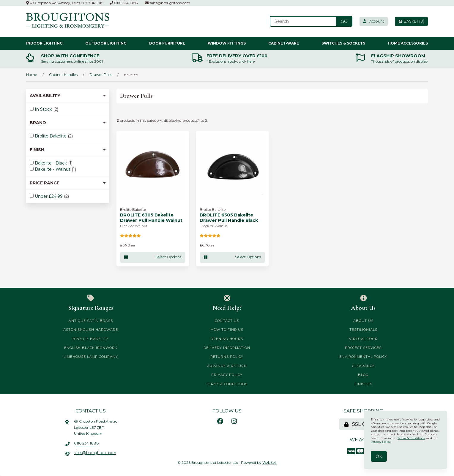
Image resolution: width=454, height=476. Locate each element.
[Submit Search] (342, 21)
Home (31, 74)
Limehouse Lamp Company (91, 357)
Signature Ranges (91, 303)
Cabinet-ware (284, 43)
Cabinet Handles (62, 74)
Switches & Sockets (343, 43)
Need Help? (227, 303)
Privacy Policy (227, 375)
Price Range (68, 183)
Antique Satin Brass (91, 320)
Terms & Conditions (227, 384)
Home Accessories (408, 43)
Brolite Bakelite (51, 136)
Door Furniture (167, 43)
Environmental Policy (363, 357)
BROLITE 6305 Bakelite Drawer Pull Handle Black (228, 218)
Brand (68, 123)
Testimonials (363, 330)
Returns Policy (227, 357)
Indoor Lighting (44, 43)
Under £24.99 (49, 196)
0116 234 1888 (124, 3)
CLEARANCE (363, 366)
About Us (363, 303)
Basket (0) (411, 21)
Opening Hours (227, 339)
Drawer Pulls (99, 74)
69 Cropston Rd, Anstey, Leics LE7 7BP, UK (64, 3)
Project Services (363, 348)
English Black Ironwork (91, 348)
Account (372, 21)
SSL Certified (363, 424)
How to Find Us (227, 330)
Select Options (153, 257)
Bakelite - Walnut (53, 169)
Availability (68, 96)
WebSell (270, 462)
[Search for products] (302, 21)
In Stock (44, 109)
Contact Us (227, 320)
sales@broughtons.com (168, 3)
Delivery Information (227, 348)
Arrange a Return (227, 366)
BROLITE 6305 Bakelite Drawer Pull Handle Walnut (151, 218)
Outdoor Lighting (106, 43)
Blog (363, 375)
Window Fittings (227, 43)
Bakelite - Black (51, 163)
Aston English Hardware (91, 330)
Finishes (363, 384)
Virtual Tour (363, 339)
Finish (68, 149)
